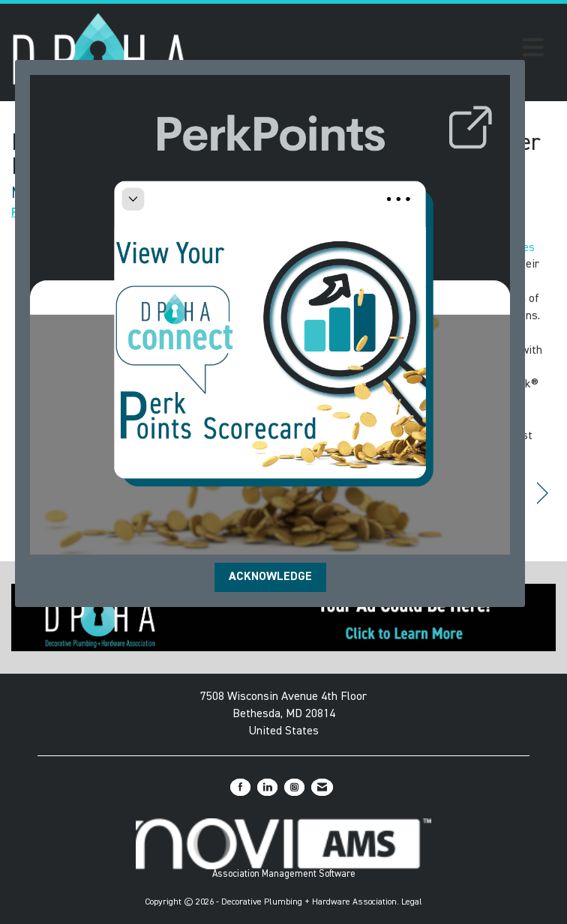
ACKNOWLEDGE (270, 577)
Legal (412, 902)
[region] (543, 493)
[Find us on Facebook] (240, 787)
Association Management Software (283, 849)
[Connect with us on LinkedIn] (267, 787)
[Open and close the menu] (371, 50)
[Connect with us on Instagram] (294, 787)
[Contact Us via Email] (322, 787)
